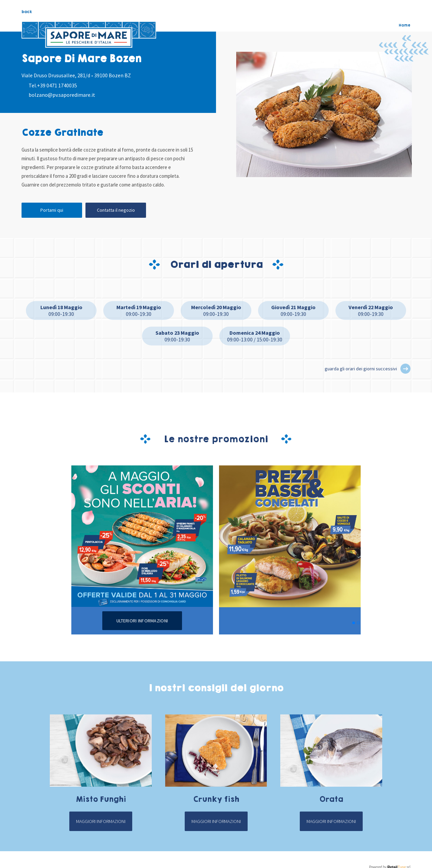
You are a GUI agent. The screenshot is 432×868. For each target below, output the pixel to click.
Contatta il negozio (116, 210)
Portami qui (52, 210)
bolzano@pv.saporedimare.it (62, 95)
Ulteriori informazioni (142, 621)
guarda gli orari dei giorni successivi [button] (361, 369)
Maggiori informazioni (101, 821)
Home (405, 25)
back (27, 12)
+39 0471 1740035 (57, 85)
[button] (405, 369)
